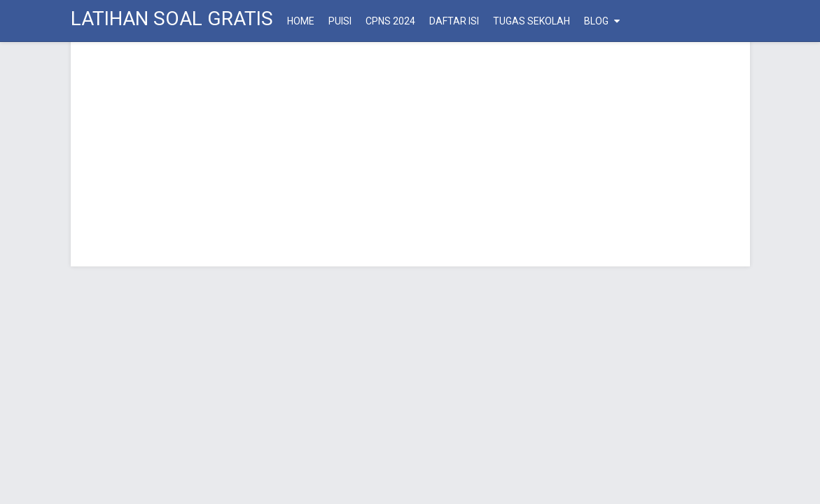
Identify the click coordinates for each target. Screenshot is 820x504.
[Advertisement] (410, 154)
